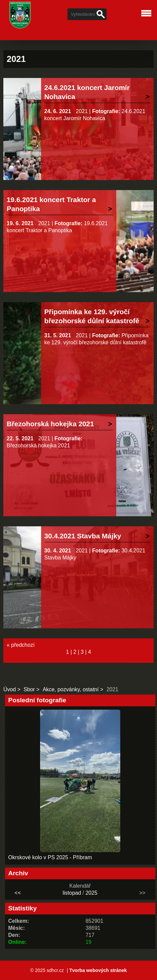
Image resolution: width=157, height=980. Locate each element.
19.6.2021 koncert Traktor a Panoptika (51, 204)
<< (18, 893)
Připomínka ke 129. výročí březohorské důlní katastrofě (92, 316)
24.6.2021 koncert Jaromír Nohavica (87, 92)
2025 (92, 893)
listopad (72, 893)
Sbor (29, 689)
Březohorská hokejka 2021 (50, 424)
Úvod (10, 689)
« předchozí (21, 645)
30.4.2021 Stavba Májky (83, 536)
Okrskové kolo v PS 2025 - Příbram (50, 857)
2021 (82, 111)
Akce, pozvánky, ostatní (71, 689)
